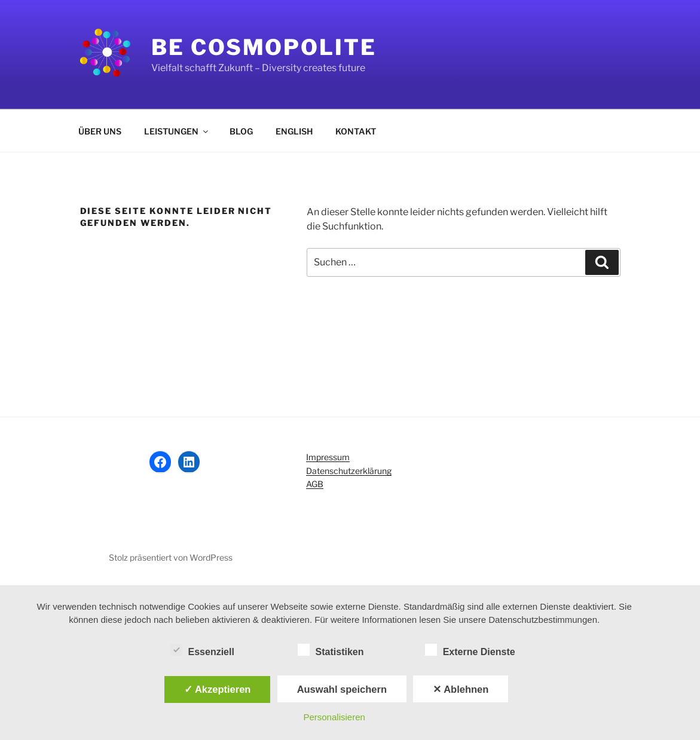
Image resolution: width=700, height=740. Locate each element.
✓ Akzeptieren (218, 689)
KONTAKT (356, 131)
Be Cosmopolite (264, 47)
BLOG (241, 131)
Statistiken (331, 650)
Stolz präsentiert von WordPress (171, 557)
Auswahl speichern (342, 689)
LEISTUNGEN (177, 131)
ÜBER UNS (100, 131)
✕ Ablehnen (461, 689)
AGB (315, 484)
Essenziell (202, 650)
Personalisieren (334, 717)
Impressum (328, 457)
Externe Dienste (470, 650)
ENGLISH (294, 131)
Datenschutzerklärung (349, 471)
